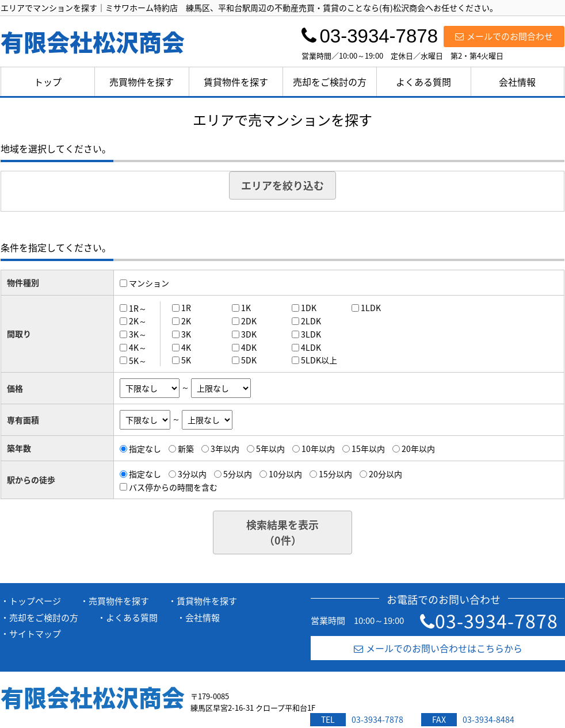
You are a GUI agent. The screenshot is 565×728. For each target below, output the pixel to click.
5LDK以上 (319, 360)
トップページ (35, 601)
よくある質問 (423, 82)
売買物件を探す (142, 82)
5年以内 (270, 449)
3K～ (138, 334)
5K (186, 360)
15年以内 (368, 449)
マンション (149, 283)
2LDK (311, 321)
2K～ (138, 321)
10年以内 (318, 449)
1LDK (371, 308)
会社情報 (517, 82)
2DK (249, 321)
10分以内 (285, 474)
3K (186, 334)
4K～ (138, 347)
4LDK (311, 347)
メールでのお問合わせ (504, 36)
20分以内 (385, 474)
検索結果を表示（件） (282, 532)
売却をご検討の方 (330, 82)
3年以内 (225, 449)
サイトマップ (35, 634)
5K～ (138, 360)
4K (186, 347)
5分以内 (238, 474)
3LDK (311, 334)
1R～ (138, 308)
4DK (249, 347)
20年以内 (418, 449)
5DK (249, 360)
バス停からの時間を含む (173, 486)
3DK (249, 334)
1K (246, 308)
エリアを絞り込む (282, 185)
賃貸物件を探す (236, 82)
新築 (186, 449)
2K (186, 321)
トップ (48, 82)
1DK (309, 308)
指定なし (145, 449)
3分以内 (192, 474)
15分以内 (335, 474)
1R (186, 308)
